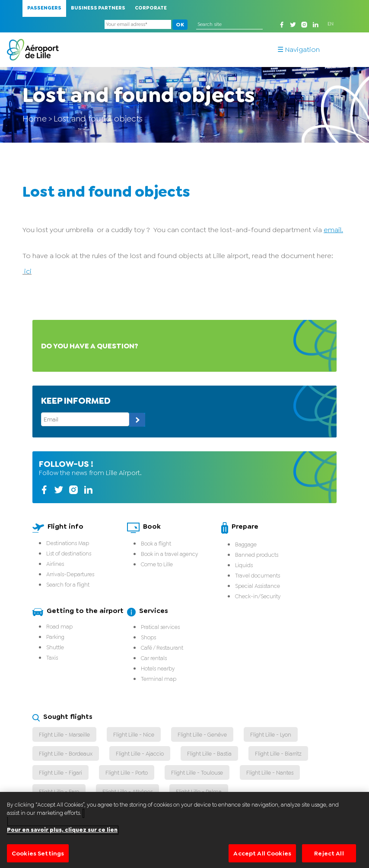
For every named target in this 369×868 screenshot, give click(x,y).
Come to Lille (157, 564)
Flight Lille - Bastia (209, 754)
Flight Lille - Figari (60, 773)
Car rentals (154, 658)
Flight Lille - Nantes (270, 773)
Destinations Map (68, 543)
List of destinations (69, 554)
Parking (55, 637)
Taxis (52, 658)
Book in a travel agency (169, 554)
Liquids (244, 565)
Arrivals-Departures (70, 574)
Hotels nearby (158, 669)
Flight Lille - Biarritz (278, 754)
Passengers (44, 8)
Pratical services (160, 627)
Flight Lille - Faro (59, 792)
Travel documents (258, 576)
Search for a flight (68, 585)
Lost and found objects (98, 118)
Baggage (246, 544)
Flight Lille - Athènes (127, 792)
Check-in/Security (258, 596)
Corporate (151, 8)
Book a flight (156, 544)
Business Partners (98, 8)
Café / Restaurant (162, 648)
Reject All (329, 857)
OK (174, 25)
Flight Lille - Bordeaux (66, 754)
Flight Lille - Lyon (271, 735)
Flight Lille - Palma (199, 792)
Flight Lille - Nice (134, 735)
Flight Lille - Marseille (64, 735)
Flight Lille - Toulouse (197, 773)
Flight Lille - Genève (202, 735)
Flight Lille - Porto (127, 773)
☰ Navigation (299, 50)
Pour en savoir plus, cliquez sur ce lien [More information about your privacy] (62, 834)
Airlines (55, 564)
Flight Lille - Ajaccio (140, 754)
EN (331, 24)
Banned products (257, 555)
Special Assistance (258, 586)
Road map (59, 627)
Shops (148, 637)
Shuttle (55, 647)
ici (27, 271)
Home (35, 118)
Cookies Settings (38, 857)
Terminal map (159, 679)
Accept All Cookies (262, 857)
